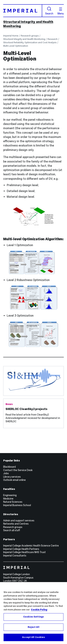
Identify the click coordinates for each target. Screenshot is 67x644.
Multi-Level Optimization (16, 46)
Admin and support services (19, 521)
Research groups (30, 36)
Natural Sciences (13, 502)
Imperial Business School (17, 505)
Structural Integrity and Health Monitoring (24, 39)
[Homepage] (23, 11)
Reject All (33, 627)
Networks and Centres (16, 524)
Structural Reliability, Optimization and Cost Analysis (30, 42)
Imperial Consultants (15, 556)
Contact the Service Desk (18, 470)
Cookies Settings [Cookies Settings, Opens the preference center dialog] (33, 617)
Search (49, 11)
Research (53, 39)
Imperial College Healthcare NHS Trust (24, 552)
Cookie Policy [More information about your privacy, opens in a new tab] (39, 610)
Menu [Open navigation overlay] (61, 11)
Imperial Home (11, 36)
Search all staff (12, 530)
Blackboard (9, 467)
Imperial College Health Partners (21, 549)
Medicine (8, 499)
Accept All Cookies (33, 637)
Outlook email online (14, 480)
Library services (12, 477)
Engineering (10, 495)
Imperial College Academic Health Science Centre (31, 546)
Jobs (6, 473)
